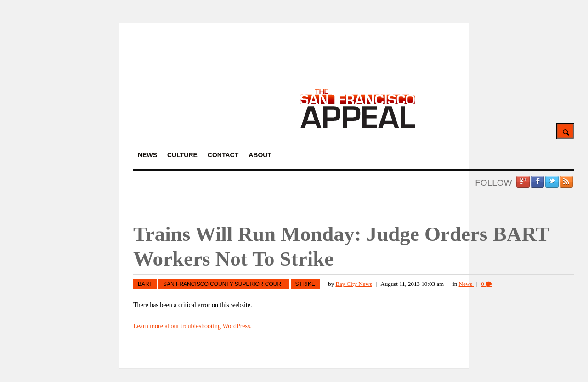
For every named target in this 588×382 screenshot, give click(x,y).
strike (305, 284)
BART (145, 284)
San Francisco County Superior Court (224, 284)
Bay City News (353, 284)
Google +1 (523, 182)
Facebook (537, 182)
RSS (566, 182)
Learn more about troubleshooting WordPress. (192, 326)
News (466, 284)
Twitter (552, 182)
